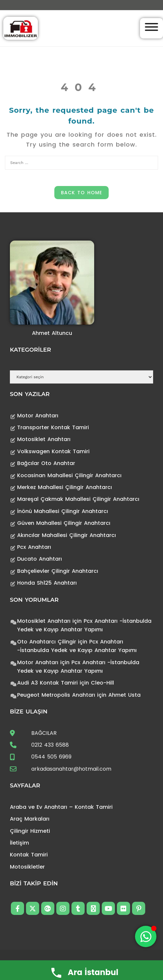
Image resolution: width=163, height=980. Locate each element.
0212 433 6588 (50, 745)
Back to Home (81, 193)
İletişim (19, 843)
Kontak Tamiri (29, 855)
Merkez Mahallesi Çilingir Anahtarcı (65, 487)
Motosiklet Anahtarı (44, 439)
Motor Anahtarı (38, 416)
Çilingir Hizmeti (30, 831)
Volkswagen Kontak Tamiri (53, 451)
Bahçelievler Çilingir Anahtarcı (58, 571)
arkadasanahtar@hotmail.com (71, 769)
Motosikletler (27, 867)
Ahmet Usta (124, 695)
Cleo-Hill (102, 683)
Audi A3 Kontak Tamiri (47, 683)
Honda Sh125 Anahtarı (47, 583)
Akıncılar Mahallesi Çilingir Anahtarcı (67, 535)
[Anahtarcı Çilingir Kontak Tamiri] (21, 28)
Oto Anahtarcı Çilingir (47, 642)
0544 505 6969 (51, 757)
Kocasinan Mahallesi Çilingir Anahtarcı (69, 475)
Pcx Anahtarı (34, 547)
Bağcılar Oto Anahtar (46, 463)
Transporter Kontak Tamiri (53, 427)
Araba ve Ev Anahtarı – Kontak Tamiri (61, 807)
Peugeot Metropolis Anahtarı (56, 695)
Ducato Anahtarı (40, 559)
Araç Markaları (30, 819)
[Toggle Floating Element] (146, 936)
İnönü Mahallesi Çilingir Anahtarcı (63, 511)
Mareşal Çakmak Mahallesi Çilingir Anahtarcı (78, 499)
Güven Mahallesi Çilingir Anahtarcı (64, 523)
